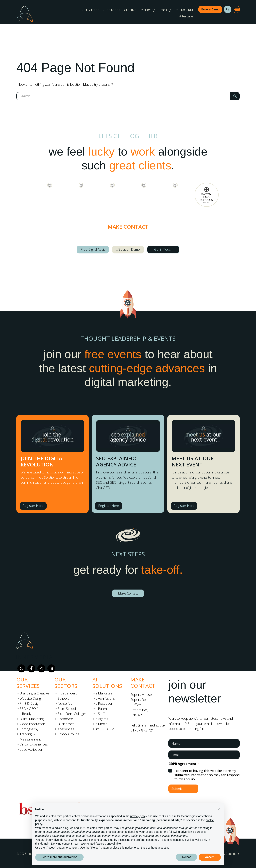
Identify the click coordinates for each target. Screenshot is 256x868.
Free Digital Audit (93, 249)
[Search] (123, 96)
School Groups (68, 734)
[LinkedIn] (51, 668)
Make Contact (128, 593)
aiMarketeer (105, 693)
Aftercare (186, 16)
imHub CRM (184, 10)
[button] (228, 9)
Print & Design (30, 703)
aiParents (102, 709)
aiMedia (101, 724)
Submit (177, 789)
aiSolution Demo (128, 249)
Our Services (28, 683)
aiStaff (100, 714)
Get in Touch (163, 249)
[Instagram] (41, 668)
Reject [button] (186, 857)
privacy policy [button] (139, 816)
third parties (105, 828)
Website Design (31, 698)
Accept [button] (210, 857)
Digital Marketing (32, 719)
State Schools (67, 709)
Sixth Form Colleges (72, 714)
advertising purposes (193, 832)
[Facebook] (31, 668)
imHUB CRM (105, 729)
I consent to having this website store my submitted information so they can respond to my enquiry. (207, 775)
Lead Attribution (31, 749)
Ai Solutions (112, 10)
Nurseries (65, 703)
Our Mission (91, 10)
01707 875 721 (142, 730)
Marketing (148, 10)
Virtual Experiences (34, 744)
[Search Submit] (235, 96)
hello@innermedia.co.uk (148, 725)
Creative (130, 10)
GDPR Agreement (184, 764)
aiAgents (102, 719)
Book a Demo (210, 9)
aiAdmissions (105, 698)
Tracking (165, 10)
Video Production (32, 724)
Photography (29, 729)
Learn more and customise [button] (59, 857)
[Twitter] (21, 668)
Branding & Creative (34, 693)
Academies (66, 729)
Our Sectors (66, 683)
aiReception (104, 703)
